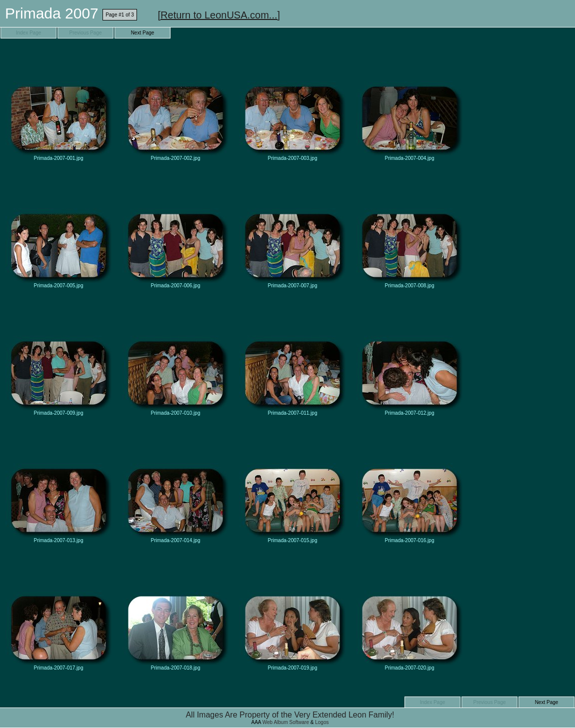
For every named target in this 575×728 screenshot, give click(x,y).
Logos (322, 722)
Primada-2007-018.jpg (175, 615)
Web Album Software (286, 722)
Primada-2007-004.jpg (409, 105)
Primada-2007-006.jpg (175, 233)
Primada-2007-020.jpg (409, 615)
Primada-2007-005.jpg (58, 233)
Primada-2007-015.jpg (292, 487)
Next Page (143, 33)
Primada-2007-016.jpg (409, 487)
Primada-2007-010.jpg (175, 360)
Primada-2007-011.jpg (292, 360)
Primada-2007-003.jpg (292, 105)
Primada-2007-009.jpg (58, 360)
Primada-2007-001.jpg (58, 105)
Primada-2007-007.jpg (292, 233)
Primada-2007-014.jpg (175, 487)
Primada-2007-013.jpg (58, 487)
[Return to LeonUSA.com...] (219, 15)
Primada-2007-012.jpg (409, 360)
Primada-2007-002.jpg (175, 105)
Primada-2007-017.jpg (58, 615)
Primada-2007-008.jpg (409, 233)
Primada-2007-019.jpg (292, 615)
